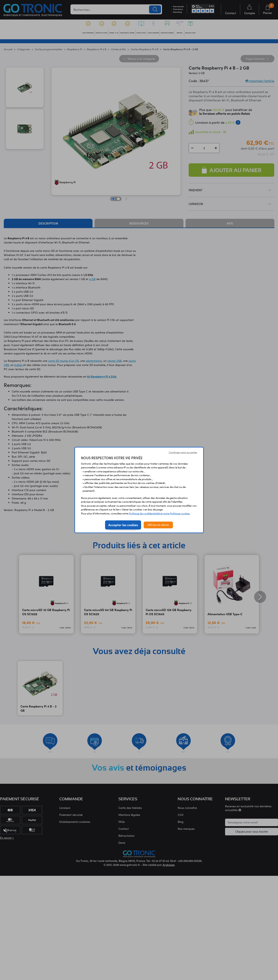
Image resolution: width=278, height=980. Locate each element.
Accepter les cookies (123, 525)
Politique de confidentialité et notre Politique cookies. (160, 513)
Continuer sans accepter (183, 452)
